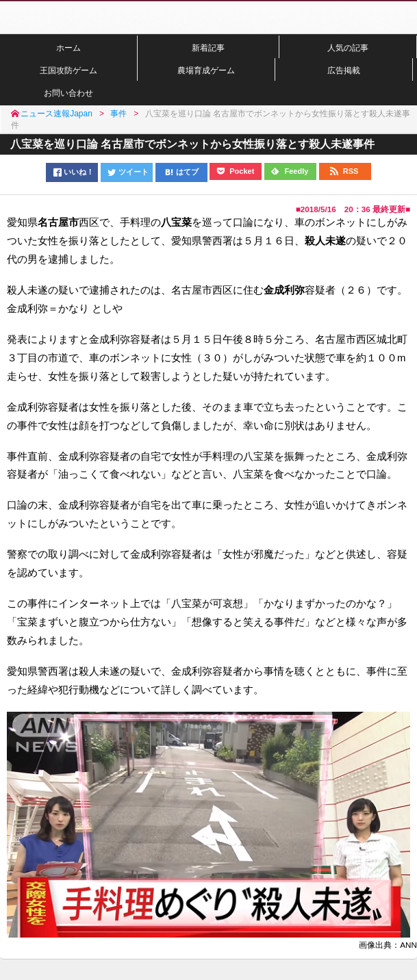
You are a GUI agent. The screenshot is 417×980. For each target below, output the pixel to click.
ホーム (68, 48)
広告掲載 (344, 70)
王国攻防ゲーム (68, 70)
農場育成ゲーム (206, 70)
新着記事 (208, 48)
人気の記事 (348, 48)
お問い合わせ (68, 93)
